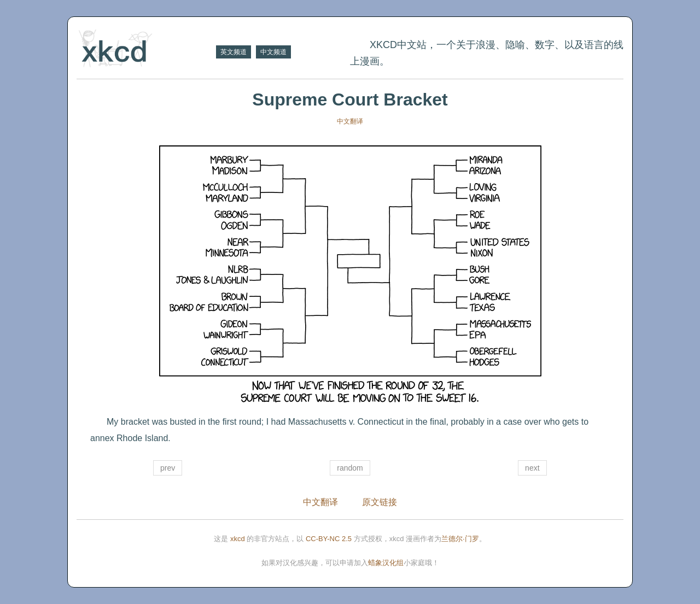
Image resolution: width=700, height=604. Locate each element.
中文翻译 (350, 121)
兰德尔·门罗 (460, 539)
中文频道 (273, 52)
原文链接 (380, 502)
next (532, 468)
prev (168, 468)
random (350, 468)
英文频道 (234, 52)
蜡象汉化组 (386, 563)
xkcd (238, 539)
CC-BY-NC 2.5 (329, 539)
